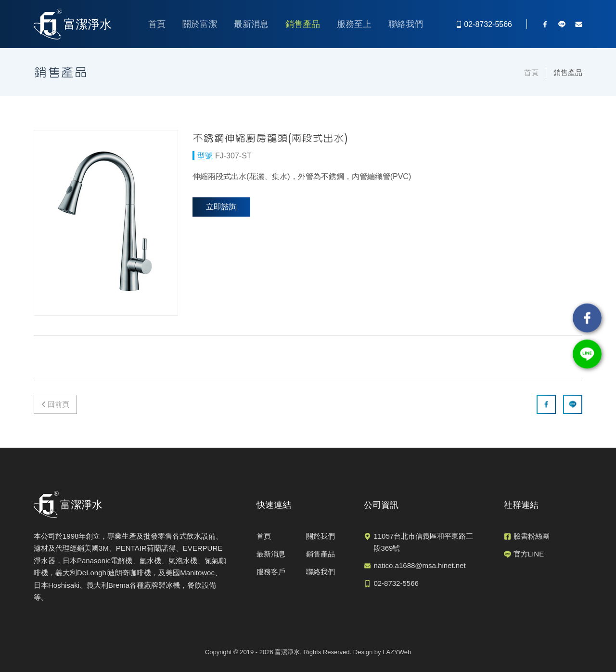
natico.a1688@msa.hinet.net (419, 565)
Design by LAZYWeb (382, 652)
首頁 (157, 24)
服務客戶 (271, 572)
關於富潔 (200, 24)
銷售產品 (303, 24)
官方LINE (529, 554)
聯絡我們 (406, 24)
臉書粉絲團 (532, 536)
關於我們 (321, 536)
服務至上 (354, 24)
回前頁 (58, 404)
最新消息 (251, 24)
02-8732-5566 (396, 583)
